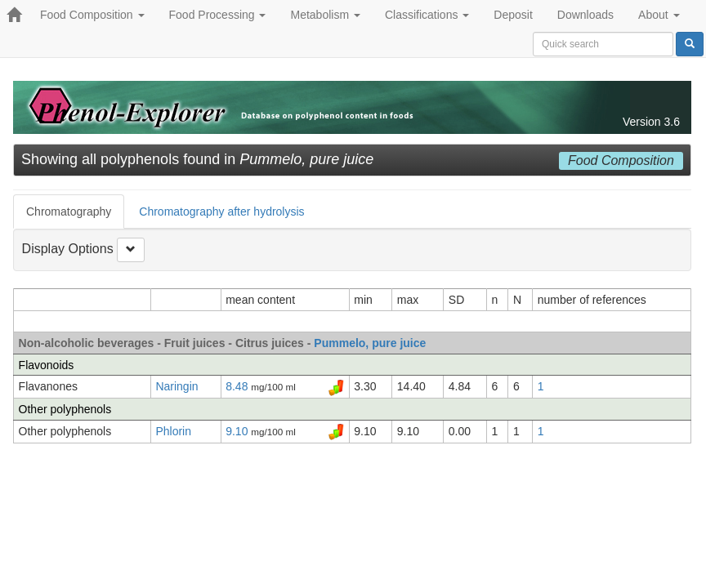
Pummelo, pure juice (370, 343)
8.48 (238, 386)
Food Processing (218, 15)
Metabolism (325, 15)
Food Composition (92, 15)
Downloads (585, 15)
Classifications (427, 15)
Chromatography (69, 212)
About (659, 15)
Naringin (176, 386)
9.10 (238, 431)
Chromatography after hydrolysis (221, 212)
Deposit (513, 15)
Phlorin (173, 431)
